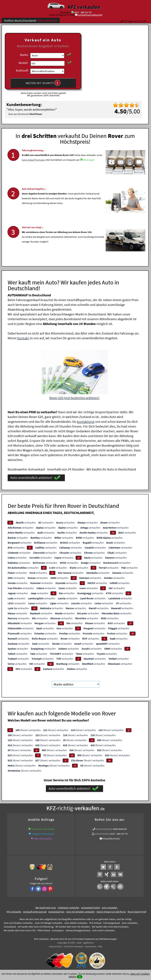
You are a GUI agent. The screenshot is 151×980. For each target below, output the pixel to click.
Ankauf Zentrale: (104, 829)
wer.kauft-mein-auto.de (35, 912)
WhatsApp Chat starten (43, 829)
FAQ (100, 946)
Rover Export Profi (137, 912)
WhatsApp (88, 171)
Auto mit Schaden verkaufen (80, 912)
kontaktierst (86, 421)
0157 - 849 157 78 (83, 12)
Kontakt (23, 338)
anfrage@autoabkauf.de (90, 15)
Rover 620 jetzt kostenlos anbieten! (74, 398)
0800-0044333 (120, 829)
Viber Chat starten (43, 839)
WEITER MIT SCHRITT (43, 83)
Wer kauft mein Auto (46, 908)
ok (80, 977)
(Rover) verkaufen (28, 730)
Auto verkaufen (110, 908)
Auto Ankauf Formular (33, 171)
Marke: (24, 55)
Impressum (91, 946)
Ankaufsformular (111, 839)
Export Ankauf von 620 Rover (111, 912)
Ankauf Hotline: (102, 834)
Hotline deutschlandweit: (31, 21)
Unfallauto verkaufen (69, 908)
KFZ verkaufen (84, 7)
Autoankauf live (56, 912)
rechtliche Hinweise (73, 946)
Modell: (23, 63)
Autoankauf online (91, 908)
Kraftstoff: (22, 70)
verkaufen (26, 522)
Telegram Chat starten (43, 834)
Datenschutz (55, 946)
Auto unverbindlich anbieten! (35, 478)
